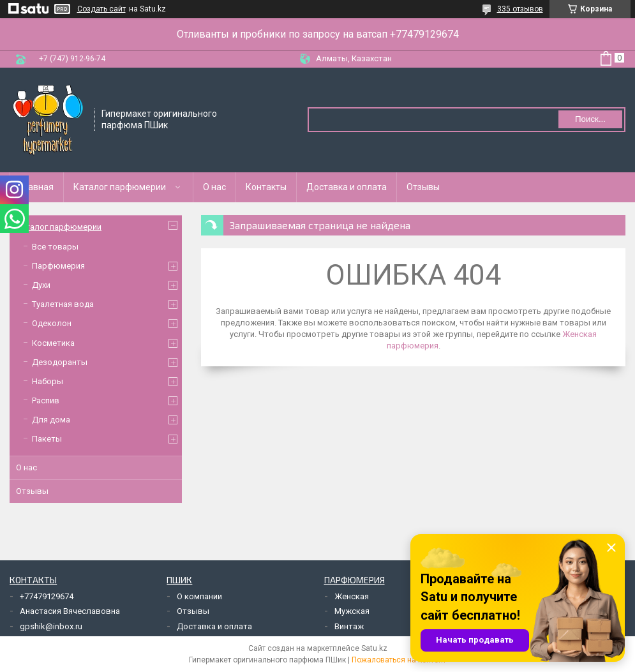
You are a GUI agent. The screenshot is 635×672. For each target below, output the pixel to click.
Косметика (53, 343)
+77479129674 (47, 596)
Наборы (48, 381)
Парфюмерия (58, 266)
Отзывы (423, 187)
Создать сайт (101, 9)
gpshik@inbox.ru (51, 626)
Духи (41, 285)
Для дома (51, 420)
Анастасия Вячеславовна (70, 611)
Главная (37, 187)
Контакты (266, 187)
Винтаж (349, 626)
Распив (46, 400)
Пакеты (47, 439)
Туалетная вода (63, 304)
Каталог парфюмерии (120, 187)
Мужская (352, 611)
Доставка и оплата (347, 187)
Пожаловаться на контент (399, 660)
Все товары (55, 247)
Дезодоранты (60, 362)
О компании (199, 596)
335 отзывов (520, 9)
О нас (214, 187)
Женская (352, 596)
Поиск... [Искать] (590, 119)
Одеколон (52, 323)
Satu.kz (374, 648)
